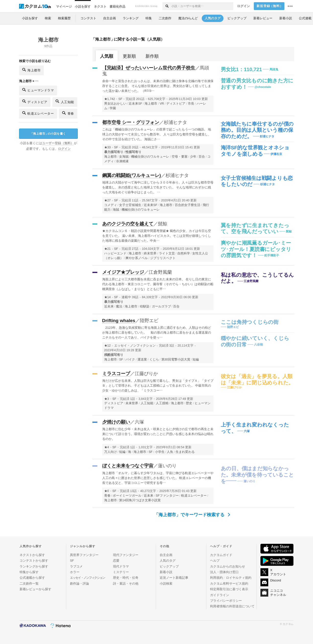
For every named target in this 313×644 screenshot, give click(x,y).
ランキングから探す (34, 566)
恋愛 (116, 561)
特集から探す (29, 572)
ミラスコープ (116, 374)
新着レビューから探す (35, 589)
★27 (107, 200)
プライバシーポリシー (226, 601)
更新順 (129, 56)
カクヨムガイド (221, 555)
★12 (107, 346)
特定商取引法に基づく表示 (229, 589)
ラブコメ (76, 566)
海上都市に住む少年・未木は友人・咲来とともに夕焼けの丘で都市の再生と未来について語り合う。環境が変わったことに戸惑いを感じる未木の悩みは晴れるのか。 (158, 434)
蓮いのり (167, 466)
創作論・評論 (79, 584)
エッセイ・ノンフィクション (135, 346)
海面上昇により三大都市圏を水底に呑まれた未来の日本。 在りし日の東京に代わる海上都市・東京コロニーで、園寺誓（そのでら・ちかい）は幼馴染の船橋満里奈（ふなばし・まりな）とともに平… (158, 284)
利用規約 (216, 578)
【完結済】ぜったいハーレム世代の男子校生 (149, 68)
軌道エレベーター (38, 113)
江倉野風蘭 (160, 272)
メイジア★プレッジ (123, 272)
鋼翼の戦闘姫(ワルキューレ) (132, 175)
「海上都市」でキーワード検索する (192, 515)
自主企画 (166, 555)
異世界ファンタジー (84, 555)
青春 (68, 113)
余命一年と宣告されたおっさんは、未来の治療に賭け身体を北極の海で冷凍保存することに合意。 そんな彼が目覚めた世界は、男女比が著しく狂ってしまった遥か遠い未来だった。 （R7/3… (158, 86)
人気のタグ (168, 561)
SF (120, 99)
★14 (107, 297)
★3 (107, 399)
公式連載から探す (32, 578)
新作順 (152, 56)
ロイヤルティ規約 (239, 578)
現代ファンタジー (126, 555)
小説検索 (166, 584)
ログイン (244, 6)
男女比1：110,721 (241, 69)
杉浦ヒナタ (175, 122)
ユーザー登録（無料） (58, 143)
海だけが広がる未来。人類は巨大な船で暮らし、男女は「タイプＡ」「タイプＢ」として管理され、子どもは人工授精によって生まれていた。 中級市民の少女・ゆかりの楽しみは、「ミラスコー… (158, 386)
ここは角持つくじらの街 (250, 322)
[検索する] (167, 6)
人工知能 (65, 101)
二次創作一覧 (29, 584)
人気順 (107, 56)
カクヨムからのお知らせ (228, 566)
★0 (107, 491)
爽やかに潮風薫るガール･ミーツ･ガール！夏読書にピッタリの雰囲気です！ (256, 249)
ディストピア (35, 101)
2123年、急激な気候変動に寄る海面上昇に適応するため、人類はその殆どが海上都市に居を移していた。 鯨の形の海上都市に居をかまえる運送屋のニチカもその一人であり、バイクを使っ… (157, 333)
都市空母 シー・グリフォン (131, 122)
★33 (107, 147)
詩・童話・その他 (126, 584)
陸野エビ (149, 321)
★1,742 (110, 99)
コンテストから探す (34, 561)
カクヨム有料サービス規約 (229, 584)
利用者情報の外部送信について (232, 606)
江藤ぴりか (146, 374)
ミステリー (121, 572)
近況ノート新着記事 (174, 578)
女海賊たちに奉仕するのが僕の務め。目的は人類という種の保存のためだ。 (257, 130)
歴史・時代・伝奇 (126, 578)
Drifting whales (119, 321)
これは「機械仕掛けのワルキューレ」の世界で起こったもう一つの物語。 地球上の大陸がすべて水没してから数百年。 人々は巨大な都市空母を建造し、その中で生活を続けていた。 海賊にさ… (157, 134)
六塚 (139, 422)
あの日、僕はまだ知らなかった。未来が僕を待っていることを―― (257, 475)
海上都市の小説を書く (48, 134)
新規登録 (270, 6)
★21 (107, 249)
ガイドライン (220, 595)
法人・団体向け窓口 (224, 572)
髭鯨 (163, 224)
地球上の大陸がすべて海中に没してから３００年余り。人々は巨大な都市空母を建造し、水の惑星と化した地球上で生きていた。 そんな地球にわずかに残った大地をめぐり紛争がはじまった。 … (158, 187)
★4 (107, 447)
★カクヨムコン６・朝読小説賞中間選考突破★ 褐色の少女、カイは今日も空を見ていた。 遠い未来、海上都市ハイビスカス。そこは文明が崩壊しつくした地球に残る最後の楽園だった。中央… (157, 236)
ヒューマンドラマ (38, 90)
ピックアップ (169, 566)
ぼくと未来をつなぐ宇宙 (128, 466)
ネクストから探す (32, 555)
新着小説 (166, 572)
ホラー (75, 572)
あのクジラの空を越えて (128, 224)
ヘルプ (215, 561)
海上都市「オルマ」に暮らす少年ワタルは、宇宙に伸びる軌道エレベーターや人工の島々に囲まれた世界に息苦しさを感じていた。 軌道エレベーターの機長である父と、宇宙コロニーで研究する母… (158, 478)
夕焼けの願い (116, 422)
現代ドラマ (121, 566)
